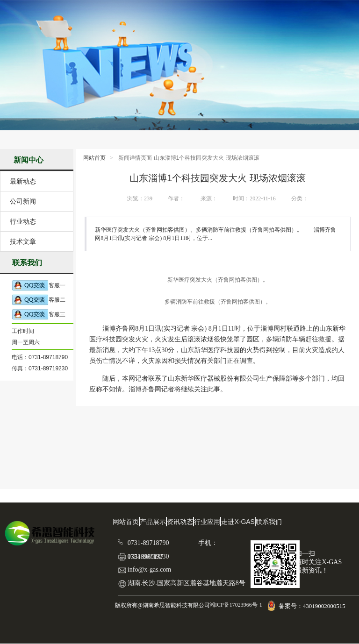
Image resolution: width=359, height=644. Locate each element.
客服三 (39, 315)
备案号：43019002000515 (313, 606)
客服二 (39, 300)
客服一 (39, 286)
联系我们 (269, 522)
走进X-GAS (238, 522)
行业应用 (207, 522)
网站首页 (94, 158)
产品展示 (153, 522)
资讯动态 (180, 522)
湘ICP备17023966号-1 (235, 605)
